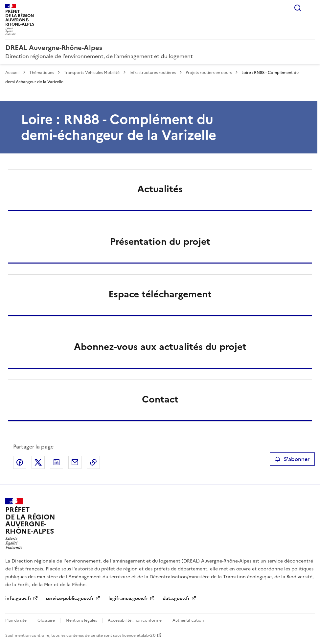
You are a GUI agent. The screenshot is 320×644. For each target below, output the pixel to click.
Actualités (160, 189)
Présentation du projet (160, 241)
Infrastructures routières (153, 73)
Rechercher (298, 8)
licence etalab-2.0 (139, 635)
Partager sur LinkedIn (57, 462)
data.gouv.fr (176, 598)
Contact (160, 399)
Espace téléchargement (160, 294)
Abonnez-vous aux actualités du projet (160, 347)
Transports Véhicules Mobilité (92, 73)
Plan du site (16, 620)
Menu (311, 8)
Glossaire (46, 620)
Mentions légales (81, 620)
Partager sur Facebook (20, 462)
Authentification (188, 620)
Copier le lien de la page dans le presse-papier (93, 462)
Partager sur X (38, 462)
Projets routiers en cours (209, 73)
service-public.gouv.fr (70, 598)
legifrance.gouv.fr (128, 598)
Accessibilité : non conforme (135, 620)
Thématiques (42, 73)
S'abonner (292, 459)
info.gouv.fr (18, 598)
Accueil (12, 73)
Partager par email (75, 462)
